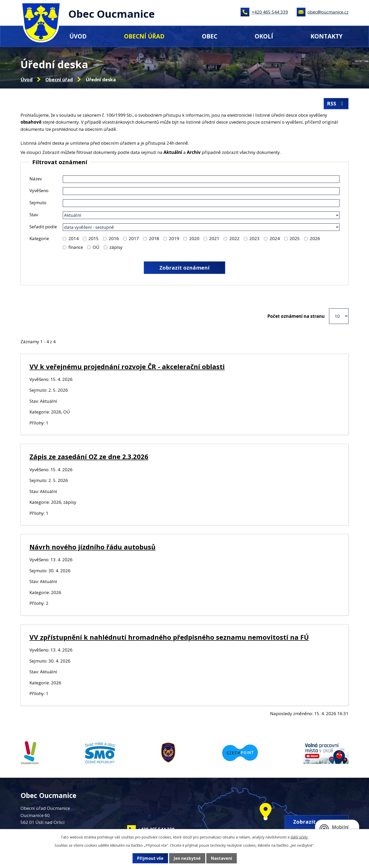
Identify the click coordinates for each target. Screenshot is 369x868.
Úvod (78, 36)
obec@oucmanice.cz (328, 12)
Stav (34, 215)
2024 (275, 238)
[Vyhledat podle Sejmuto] (201, 203)
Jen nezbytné (187, 858)
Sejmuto (38, 203)
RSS (336, 103)
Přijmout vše (150, 858)
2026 (315, 238)
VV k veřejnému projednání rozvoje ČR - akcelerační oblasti (127, 367)
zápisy (116, 247)
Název (36, 179)
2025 (295, 238)
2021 (214, 238)
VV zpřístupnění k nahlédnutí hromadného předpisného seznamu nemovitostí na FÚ (169, 637)
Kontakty (327, 36)
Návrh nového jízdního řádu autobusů (93, 547)
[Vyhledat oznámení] (184, 268)
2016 (114, 238)
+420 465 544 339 (270, 12)
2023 (254, 238)
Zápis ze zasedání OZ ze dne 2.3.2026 (89, 457)
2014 (74, 238)
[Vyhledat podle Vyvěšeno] (201, 191)
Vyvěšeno (39, 190)
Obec (210, 36)
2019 (174, 238)
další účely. (299, 837)
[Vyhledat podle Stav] (201, 215)
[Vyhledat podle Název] (201, 179)
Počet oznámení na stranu (296, 316)
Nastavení (222, 858)
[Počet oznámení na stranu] (339, 316)
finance (76, 247)
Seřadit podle (43, 227)
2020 (194, 238)
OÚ (96, 247)
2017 (134, 238)
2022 (234, 238)
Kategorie (39, 238)
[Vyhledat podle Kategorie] (64, 239)
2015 (94, 238)
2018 (154, 238)
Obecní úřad (144, 36)
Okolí (264, 36)
